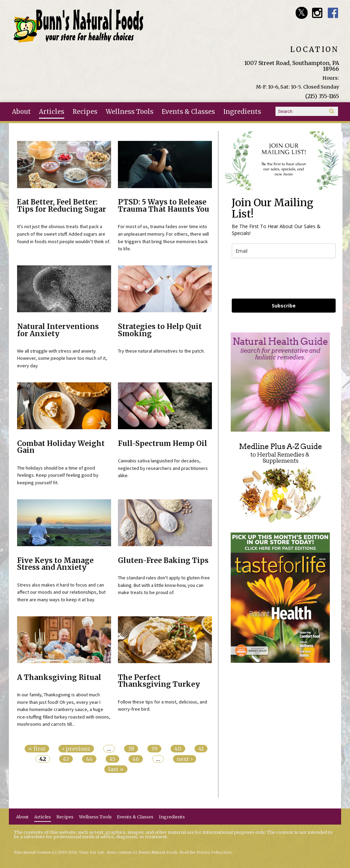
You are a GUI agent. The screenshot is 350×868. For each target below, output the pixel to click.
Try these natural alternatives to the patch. (161, 351)
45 (112, 759)
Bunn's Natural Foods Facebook (333, 13)
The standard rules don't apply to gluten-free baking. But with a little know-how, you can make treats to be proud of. (164, 585)
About (21, 112)
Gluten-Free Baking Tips (163, 561)
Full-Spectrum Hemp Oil (163, 444)
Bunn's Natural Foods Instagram (317, 13)
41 (201, 749)
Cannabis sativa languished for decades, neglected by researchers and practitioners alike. (163, 468)
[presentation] (284, 278)
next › (185, 759)
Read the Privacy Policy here (206, 852)
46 (136, 759)
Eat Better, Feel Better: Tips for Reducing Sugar (62, 206)
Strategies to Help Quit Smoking (160, 330)
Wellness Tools (130, 112)
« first (37, 749)
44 (89, 759)
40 (178, 749)
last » (116, 769)
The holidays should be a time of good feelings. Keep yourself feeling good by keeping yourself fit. (58, 475)
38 (131, 749)
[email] (284, 251)
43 (66, 759)
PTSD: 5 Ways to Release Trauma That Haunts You (164, 206)
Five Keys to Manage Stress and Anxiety (55, 564)
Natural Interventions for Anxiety (58, 330)
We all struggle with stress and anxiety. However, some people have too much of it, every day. (62, 358)
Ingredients (242, 112)
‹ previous (76, 749)
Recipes (85, 112)
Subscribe (284, 306)
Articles (52, 112)
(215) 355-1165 (322, 96)
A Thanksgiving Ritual (59, 678)
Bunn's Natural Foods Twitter (302, 13)
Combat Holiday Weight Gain (61, 447)
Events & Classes (188, 112)
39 (154, 749)
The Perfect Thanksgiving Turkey (159, 681)
